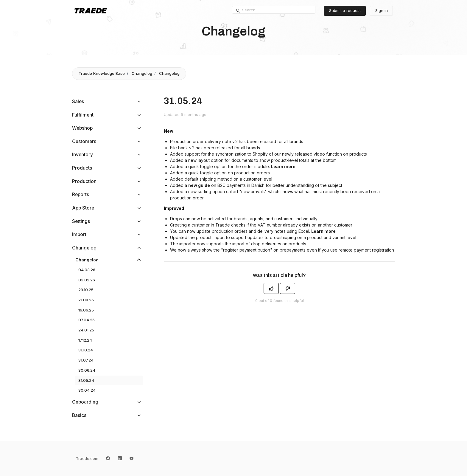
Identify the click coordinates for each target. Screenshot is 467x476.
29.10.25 (86, 290)
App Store (83, 208)
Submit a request (345, 10)
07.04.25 (87, 320)
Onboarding (85, 402)
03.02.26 (87, 280)
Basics (79, 415)
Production (84, 181)
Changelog (142, 73)
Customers (84, 141)
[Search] (274, 10)
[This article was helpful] (271, 288)
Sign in (382, 10)
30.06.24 (87, 370)
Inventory (82, 155)
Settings (81, 221)
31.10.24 (86, 350)
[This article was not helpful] (288, 288)
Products (82, 168)
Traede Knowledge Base (102, 73)
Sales (78, 101)
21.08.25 (86, 300)
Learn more (283, 166)
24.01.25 (86, 330)
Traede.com (87, 458)
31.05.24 (86, 380)
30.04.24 (87, 390)
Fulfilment (83, 115)
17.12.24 (85, 340)
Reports (81, 194)
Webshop (82, 128)
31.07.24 (86, 360)
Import (79, 234)
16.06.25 (86, 310)
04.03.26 (87, 270)
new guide (199, 185)
